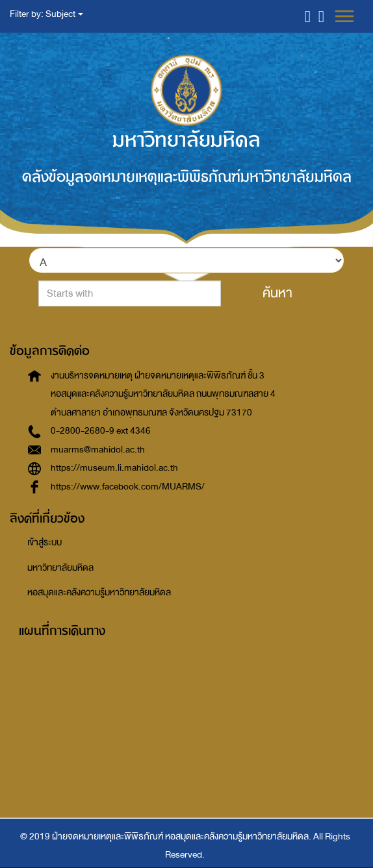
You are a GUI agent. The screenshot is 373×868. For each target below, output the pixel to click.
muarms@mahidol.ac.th (98, 450)
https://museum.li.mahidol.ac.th (114, 468)
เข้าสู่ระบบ (45, 542)
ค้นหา (277, 293)
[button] (308, 16)
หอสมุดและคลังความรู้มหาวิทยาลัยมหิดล (99, 592)
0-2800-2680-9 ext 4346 (101, 431)
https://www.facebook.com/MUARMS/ (128, 487)
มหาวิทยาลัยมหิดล (60, 568)
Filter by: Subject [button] (46, 14)
